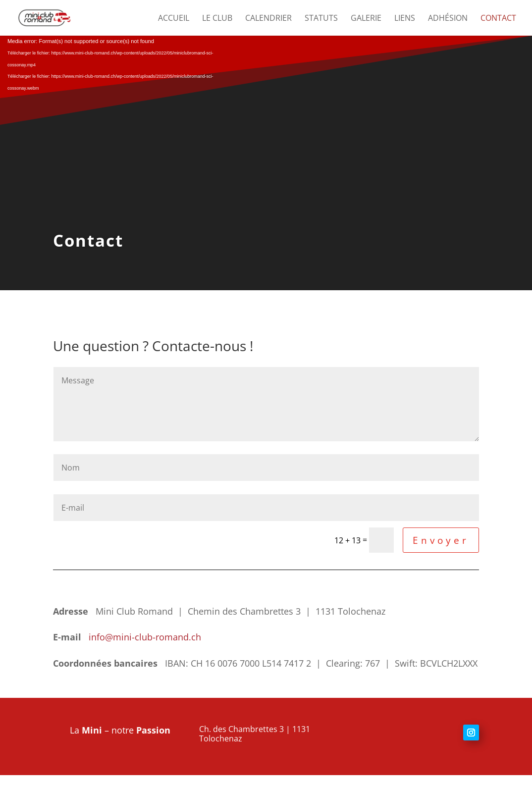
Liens (405, 19)
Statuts (321, 19)
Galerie (366, 19)
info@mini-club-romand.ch (144, 637)
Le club (217, 19)
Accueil (174, 19)
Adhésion (448, 19)
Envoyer (441, 540)
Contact (498, 19)
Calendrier (268, 19)
